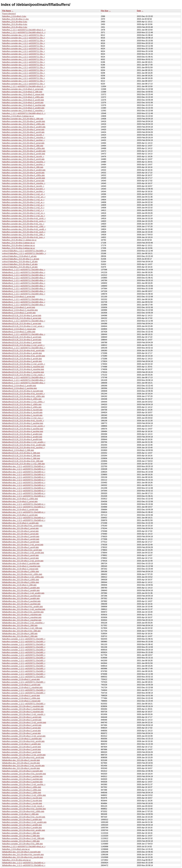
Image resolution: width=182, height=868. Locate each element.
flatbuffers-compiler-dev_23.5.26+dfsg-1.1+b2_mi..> (24, 213)
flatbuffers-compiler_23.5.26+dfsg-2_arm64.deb (22, 725)
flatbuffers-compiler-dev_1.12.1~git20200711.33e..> (24, 35)
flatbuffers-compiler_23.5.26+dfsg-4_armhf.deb (22, 747)
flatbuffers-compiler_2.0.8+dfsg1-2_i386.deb (20, 814)
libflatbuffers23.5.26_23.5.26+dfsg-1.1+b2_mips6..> (23, 375)
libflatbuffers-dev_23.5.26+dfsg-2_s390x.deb (21, 572)
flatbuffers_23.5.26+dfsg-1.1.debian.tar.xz (19, 240)
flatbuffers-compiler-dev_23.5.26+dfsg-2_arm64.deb (24, 121)
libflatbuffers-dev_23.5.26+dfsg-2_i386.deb (20, 625)
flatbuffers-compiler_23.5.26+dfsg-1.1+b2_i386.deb (23, 838)
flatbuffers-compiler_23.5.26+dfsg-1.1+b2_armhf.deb (24, 755)
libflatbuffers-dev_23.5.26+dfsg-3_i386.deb (20, 636)
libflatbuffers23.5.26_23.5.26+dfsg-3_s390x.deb (22, 407)
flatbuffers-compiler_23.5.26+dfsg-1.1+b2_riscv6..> (23, 806)
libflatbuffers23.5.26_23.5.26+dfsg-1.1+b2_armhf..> (23, 345)
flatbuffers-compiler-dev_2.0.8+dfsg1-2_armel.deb (23, 89)
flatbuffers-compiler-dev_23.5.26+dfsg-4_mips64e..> (24, 183)
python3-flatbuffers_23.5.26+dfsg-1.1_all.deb (21, 259)
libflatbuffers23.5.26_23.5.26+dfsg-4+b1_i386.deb (23, 461)
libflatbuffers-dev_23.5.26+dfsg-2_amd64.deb (21, 590)
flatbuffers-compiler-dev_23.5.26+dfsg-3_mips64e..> (24, 162)
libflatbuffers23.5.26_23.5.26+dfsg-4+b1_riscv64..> (23, 421)
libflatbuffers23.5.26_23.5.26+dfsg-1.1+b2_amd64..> (24, 442)
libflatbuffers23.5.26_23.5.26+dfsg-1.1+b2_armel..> (23, 326)
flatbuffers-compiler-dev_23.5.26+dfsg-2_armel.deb (23, 130)
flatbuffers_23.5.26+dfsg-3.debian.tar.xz (19, 245)
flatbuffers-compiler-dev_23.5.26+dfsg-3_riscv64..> (23, 157)
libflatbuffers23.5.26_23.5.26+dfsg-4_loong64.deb (23, 391)
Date (139, 11)
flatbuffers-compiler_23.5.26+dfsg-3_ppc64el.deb (22, 782)
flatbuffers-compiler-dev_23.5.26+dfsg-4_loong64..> (24, 189)
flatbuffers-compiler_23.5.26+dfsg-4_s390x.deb (22, 787)
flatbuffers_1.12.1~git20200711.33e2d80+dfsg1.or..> (24, 847)
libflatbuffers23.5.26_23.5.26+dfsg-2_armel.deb (22, 324)
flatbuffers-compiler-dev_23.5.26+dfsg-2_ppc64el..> (23, 140)
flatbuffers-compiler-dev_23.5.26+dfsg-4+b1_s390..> (24, 227)
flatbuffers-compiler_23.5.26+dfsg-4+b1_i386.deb (22, 844)
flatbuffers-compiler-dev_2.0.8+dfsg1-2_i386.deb (22, 92)
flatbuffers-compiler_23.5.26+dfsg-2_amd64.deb (22, 825)
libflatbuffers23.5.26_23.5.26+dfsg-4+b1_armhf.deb (23, 351)
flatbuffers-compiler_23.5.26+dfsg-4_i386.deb (21, 833)
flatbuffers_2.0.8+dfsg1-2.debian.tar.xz (18, 116)
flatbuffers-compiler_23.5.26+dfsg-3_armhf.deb (22, 749)
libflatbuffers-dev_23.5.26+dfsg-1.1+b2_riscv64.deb (23, 766)
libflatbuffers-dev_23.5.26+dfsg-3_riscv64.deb (21, 760)
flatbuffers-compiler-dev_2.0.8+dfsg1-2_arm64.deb (23, 100)
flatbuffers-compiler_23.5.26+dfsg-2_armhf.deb (22, 752)
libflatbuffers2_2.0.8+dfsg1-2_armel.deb (19, 297)
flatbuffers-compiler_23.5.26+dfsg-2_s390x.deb (22, 793)
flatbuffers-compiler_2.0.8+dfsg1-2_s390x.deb (21, 698)
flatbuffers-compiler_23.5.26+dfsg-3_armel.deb (21, 731)
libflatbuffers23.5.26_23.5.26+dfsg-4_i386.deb (21, 456)
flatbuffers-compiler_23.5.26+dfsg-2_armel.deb (21, 733)
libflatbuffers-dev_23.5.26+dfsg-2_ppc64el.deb (21, 596)
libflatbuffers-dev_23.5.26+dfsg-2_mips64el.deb (22, 620)
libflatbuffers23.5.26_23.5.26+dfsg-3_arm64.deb (22, 359)
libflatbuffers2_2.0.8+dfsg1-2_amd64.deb (19, 386)
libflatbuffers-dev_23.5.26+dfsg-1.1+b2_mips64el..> (23, 623)
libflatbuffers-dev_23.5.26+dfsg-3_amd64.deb (21, 588)
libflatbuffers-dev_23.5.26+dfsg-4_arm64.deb (21, 542)
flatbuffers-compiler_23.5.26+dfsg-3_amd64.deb (22, 820)
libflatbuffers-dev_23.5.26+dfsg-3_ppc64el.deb (21, 601)
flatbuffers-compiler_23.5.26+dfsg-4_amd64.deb (22, 828)
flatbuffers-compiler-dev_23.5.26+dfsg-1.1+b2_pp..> (24, 216)
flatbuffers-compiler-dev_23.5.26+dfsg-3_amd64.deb (24, 151)
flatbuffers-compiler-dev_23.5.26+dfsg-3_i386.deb (23, 146)
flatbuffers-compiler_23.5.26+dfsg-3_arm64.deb (22, 720)
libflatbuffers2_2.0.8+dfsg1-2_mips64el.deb (20, 310)
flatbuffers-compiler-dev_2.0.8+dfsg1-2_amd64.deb (23, 108)
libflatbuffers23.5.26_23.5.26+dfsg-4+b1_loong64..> (24, 394)
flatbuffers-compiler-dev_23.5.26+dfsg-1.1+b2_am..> (24, 197)
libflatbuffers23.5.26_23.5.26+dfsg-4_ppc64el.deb (23, 431)
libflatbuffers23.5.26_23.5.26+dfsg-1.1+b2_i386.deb (23, 464)
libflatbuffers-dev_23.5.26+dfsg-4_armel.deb (20, 531)
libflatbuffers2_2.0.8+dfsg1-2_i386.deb (18, 450)
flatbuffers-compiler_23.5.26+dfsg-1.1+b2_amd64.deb (24, 822)
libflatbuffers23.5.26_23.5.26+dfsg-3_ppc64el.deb (23, 429)
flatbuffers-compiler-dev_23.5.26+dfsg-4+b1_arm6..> (24, 218)
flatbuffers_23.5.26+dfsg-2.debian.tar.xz (19, 243)
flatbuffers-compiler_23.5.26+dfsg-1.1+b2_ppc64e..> (24, 784)
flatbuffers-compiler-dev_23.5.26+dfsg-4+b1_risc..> (23, 224)
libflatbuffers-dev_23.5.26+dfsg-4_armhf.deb (20, 558)
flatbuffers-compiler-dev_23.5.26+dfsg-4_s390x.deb (23, 175)
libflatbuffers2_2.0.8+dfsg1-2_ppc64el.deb (19, 388)
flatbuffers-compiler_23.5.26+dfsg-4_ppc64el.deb (22, 779)
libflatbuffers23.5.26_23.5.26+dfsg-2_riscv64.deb (22, 415)
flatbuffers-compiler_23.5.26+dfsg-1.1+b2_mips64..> (24, 714)
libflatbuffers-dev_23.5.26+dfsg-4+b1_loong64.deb (23, 855)
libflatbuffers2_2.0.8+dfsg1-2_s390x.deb (19, 332)
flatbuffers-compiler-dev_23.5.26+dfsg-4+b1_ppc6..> (24, 232)
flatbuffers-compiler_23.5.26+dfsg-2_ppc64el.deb (22, 776)
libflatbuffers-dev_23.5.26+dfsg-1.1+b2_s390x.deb (23, 577)
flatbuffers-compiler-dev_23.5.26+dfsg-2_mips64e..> (24, 138)
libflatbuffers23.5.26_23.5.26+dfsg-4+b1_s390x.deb (23, 396)
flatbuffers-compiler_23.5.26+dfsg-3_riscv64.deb (22, 801)
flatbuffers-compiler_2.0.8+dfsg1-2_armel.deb (21, 679)
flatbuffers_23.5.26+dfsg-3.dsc (15, 22)
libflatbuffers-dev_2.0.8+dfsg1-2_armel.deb (20, 502)
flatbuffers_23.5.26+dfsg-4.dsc (15, 24)
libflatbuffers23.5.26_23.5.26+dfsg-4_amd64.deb (22, 439)
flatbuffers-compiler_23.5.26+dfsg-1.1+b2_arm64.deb (24, 723)
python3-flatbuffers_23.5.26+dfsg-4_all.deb (20, 267)
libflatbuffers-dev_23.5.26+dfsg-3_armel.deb (20, 534)
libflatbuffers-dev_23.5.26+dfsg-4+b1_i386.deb (21, 631)
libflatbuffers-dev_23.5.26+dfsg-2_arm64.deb (21, 537)
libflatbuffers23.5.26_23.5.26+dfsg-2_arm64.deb (22, 361)
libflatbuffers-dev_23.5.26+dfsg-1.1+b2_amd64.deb (23, 593)
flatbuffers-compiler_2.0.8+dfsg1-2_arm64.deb (21, 685)
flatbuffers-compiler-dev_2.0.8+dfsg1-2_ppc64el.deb (24, 105)
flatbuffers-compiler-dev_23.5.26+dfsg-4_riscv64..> (23, 186)
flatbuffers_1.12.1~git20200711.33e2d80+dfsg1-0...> (24, 30)
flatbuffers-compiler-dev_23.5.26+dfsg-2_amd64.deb (24, 127)
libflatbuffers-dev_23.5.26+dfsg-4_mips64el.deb (22, 617)
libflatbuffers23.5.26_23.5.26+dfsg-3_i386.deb (21, 453)
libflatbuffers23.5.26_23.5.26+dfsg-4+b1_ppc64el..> (23, 448)
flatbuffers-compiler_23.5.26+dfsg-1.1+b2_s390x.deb (24, 795)
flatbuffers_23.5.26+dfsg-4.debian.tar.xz (19, 248)
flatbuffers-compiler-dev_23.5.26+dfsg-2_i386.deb (23, 119)
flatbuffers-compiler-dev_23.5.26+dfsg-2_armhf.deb (23, 132)
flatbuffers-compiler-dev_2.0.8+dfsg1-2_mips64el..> (23, 111)
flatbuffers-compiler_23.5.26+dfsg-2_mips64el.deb (23, 706)
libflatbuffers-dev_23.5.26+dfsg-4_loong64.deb (21, 852)
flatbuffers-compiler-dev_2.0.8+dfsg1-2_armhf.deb (23, 103)
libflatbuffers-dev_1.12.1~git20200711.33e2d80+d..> (24, 466)
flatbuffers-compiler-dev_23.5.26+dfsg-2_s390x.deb (23, 124)
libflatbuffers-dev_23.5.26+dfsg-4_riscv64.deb (21, 768)
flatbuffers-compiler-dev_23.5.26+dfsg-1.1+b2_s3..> (24, 194)
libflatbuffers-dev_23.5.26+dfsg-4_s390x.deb (21, 580)
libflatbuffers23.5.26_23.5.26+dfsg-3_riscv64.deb (22, 410)
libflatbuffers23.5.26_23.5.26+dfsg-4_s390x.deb (22, 399)
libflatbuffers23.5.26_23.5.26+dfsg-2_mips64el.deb (23, 372)
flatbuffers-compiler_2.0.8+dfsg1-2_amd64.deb (21, 744)
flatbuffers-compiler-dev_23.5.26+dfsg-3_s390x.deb (23, 148)
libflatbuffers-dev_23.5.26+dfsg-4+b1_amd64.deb (22, 607)
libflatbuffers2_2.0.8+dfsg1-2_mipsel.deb (19, 329)
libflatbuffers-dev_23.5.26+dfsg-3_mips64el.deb (22, 615)
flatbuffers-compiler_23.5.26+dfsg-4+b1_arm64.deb (23, 741)
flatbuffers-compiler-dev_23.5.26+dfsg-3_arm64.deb (24, 154)
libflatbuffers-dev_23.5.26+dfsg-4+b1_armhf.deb (22, 550)
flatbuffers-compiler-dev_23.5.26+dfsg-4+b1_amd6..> (24, 229)
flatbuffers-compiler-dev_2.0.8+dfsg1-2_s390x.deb (23, 97)
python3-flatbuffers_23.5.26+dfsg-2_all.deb (20, 262)
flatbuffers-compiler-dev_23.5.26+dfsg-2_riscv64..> (23, 135)
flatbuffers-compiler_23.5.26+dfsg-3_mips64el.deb (23, 709)
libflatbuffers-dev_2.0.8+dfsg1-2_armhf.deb (20, 515)
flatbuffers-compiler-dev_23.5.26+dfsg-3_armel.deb (23, 143)
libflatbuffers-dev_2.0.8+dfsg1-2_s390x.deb (20, 499)
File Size (105, 11)
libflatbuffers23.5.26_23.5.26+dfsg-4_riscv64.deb (22, 412)
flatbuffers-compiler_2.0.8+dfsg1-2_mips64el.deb (22, 688)
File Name (7, 11)
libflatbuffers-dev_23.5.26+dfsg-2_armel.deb (20, 528)
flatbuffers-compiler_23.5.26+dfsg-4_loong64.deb (22, 771)
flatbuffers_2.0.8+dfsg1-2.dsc (14, 16)
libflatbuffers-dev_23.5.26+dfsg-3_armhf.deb (20, 555)
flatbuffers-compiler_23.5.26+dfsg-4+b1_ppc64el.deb (24, 809)
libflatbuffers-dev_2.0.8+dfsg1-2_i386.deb (19, 585)
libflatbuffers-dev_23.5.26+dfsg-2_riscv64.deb (21, 763)
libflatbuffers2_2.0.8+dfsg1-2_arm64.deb (19, 313)
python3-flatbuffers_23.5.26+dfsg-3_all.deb (20, 264)
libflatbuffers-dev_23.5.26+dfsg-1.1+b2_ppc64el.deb (24, 609)
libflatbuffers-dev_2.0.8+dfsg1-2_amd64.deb (20, 523)
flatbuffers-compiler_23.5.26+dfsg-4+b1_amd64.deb (24, 830)
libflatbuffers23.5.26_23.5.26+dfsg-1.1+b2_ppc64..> (24, 426)
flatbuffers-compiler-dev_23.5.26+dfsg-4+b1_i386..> (24, 235)
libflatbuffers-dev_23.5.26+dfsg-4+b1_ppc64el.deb (23, 612)
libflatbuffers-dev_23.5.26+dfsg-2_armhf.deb (20, 547)
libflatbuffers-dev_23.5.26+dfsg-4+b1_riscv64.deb (23, 857)
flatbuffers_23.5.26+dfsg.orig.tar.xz (16, 860)
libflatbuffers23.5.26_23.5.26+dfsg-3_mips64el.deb (23, 367)
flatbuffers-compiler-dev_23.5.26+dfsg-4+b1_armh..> (24, 221)
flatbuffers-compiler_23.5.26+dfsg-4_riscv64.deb (22, 798)
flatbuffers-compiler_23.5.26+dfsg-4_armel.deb (21, 728)
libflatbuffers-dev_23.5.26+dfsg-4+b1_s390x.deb (22, 574)
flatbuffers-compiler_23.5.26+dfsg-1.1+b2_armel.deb (24, 736)
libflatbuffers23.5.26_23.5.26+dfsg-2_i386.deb (21, 458)
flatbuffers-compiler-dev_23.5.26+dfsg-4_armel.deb (23, 181)
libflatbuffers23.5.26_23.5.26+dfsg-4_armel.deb (22, 318)
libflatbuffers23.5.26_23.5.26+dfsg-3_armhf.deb (22, 340)
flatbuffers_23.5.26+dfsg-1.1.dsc (15, 19)
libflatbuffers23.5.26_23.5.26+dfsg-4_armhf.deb (22, 337)
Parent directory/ (9, 14)
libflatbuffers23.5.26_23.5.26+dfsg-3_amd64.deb (22, 434)
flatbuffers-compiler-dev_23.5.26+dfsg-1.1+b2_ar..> (23, 200)
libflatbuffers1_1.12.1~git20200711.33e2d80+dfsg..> (24, 270)
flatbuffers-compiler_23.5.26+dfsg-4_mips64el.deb (23, 712)
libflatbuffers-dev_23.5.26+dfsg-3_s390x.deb (21, 582)
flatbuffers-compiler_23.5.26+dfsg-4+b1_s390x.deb (23, 811)
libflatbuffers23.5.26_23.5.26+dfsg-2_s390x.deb (22, 404)
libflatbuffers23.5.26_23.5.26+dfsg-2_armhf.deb (22, 343)
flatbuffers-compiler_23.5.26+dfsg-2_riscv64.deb (22, 803)
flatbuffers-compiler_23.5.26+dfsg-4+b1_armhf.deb (23, 758)
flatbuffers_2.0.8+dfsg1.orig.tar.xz (16, 849)
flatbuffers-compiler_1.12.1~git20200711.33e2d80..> (24, 639)
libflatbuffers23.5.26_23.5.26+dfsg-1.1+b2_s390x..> (23, 402)
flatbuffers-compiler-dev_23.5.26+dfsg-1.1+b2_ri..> (23, 210)
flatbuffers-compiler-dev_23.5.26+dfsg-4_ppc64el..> (23, 192)
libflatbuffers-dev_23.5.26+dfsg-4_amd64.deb (21, 598)
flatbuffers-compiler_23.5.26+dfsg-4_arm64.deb (22, 717)
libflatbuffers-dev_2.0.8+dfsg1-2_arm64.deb (20, 510)
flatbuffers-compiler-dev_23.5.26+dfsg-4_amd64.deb (24, 170)
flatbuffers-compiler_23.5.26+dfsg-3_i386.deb (21, 836)
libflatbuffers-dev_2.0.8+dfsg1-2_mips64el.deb (21, 566)
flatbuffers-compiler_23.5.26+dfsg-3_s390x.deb (22, 790)
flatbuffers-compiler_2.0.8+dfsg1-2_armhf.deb (21, 696)
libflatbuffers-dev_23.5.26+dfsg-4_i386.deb (20, 634)
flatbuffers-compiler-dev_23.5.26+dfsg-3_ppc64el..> (23, 165)
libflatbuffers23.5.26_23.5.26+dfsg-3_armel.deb (22, 316)
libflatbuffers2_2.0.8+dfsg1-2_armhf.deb (19, 307)
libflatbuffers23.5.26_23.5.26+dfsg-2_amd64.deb (22, 437)
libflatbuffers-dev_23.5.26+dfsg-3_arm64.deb (21, 539)
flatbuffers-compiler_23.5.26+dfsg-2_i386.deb (21, 841)
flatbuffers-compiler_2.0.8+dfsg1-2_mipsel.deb (21, 701)
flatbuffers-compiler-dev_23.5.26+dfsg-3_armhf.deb (23, 159)
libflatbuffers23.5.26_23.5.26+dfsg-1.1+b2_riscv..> (23, 418)
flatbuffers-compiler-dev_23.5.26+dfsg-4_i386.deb (23, 167)
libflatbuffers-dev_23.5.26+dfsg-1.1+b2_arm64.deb (23, 553)
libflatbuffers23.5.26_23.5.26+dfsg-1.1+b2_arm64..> (24, 364)
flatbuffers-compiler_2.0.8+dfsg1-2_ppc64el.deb (22, 739)
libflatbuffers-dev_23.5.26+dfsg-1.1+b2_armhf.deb (23, 561)
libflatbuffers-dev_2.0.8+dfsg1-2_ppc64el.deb (21, 563)
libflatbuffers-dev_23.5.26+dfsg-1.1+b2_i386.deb (22, 628)
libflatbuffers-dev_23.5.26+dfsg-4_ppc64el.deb (21, 604)
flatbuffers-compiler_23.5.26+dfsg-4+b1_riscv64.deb (24, 817)
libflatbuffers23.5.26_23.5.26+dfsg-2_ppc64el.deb (23, 423)
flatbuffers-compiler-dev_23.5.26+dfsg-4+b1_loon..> (24, 237)
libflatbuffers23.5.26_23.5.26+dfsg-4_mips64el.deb (23, 369)
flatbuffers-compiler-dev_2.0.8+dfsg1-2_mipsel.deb (23, 94)
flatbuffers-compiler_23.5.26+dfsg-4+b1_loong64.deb (24, 774)
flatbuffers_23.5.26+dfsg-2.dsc (15, 27)
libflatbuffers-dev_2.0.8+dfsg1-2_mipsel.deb (20, 569)
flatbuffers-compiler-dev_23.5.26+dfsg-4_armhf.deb (23, 173)
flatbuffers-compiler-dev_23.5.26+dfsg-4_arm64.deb (24, 178)
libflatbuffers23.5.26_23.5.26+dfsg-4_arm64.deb (22, 353)
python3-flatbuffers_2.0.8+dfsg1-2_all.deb (19, 256)
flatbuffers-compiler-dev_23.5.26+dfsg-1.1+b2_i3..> (23, 208)
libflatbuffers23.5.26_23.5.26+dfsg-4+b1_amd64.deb (24, 445)
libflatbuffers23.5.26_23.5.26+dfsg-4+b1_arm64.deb (24, 356)
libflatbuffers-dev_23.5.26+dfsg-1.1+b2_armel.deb (23, 545)
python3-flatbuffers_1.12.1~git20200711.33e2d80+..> (24, 251)
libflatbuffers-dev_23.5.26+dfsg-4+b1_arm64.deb (22, 526)
